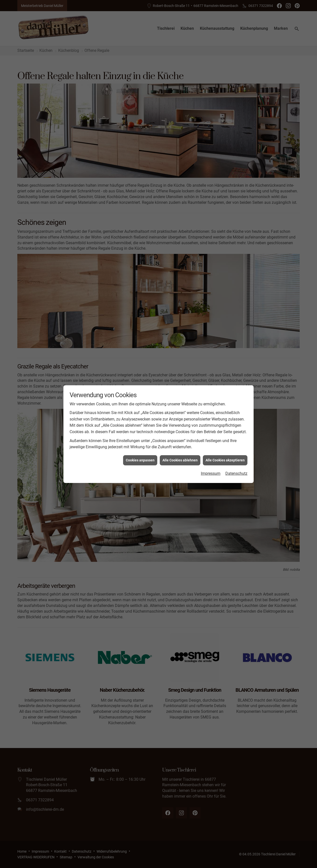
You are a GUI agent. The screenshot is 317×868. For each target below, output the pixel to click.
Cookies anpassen (140, 127)
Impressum (211, 140)
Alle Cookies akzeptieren (225, 127)
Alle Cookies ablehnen (180, 127)
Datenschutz (236, 140)
